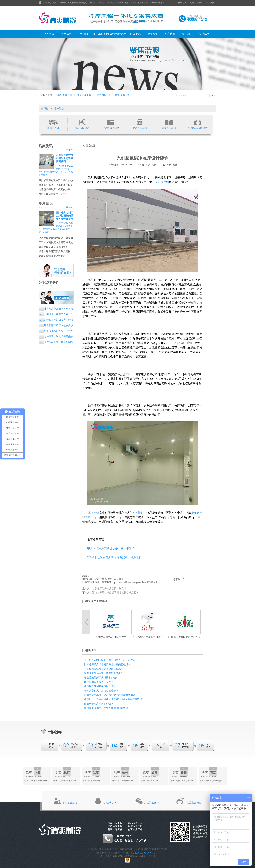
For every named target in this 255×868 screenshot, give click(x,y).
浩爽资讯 (135, 34)
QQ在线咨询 (110, 803)
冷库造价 (170, 34)
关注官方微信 (194, 803)
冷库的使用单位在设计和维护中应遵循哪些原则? (110, 695)
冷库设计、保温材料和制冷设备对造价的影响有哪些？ (113, 699)
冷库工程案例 (196, 3)
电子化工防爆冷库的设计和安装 (109, 589)
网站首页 (49, 34)
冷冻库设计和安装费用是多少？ (56, 337)
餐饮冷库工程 (115, 829)
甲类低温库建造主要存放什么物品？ (56, 181)
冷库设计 (138, 513)
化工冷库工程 (135, 829)
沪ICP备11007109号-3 (144, 853)
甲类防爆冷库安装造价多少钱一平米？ (111, 548)
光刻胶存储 (162, 182)
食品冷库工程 (84, 95)
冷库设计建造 (118, 34)
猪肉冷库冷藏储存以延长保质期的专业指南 (56, 238)
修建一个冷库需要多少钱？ (99, 704)
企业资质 (84, 34)
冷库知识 (187, 34)
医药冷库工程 (65, 95)
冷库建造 (197, 513)
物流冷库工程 (122, 95)
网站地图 (182, 3)
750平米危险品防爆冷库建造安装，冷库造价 (114, 557)
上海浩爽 (94, 513)
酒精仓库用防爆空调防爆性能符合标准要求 (115, 593)
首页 (47, 108)
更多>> (70, 150)
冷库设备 (153, 34)
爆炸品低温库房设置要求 (52, 256)
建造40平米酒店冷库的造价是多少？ (56, 185)
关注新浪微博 (151, 803)
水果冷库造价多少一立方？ (53, 194)
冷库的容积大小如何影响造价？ (56, 342)
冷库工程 (91, 517)
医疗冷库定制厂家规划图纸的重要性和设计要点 (65, 216)
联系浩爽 (210, 3)
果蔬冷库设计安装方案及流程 (55, 251)
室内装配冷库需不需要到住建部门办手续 (106, 708)
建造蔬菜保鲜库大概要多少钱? (55, 190)
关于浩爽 (66, 34)
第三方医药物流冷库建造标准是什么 (56, 243)
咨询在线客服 (69, 803)
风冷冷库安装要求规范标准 (53, 247)
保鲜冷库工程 (103, 95)
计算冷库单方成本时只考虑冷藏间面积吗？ (65, 158)
